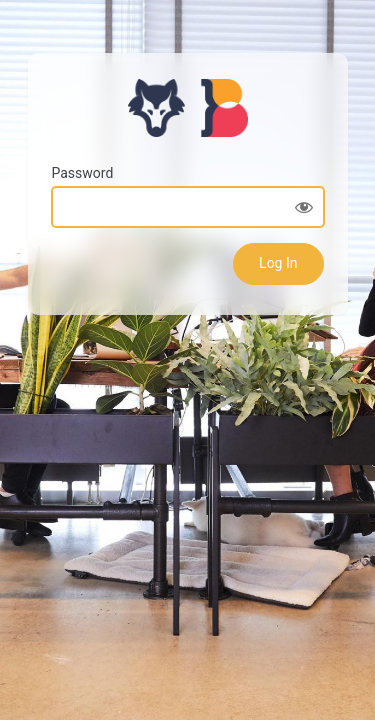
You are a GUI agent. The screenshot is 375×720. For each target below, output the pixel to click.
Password (83, 173)
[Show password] (304, 207)
